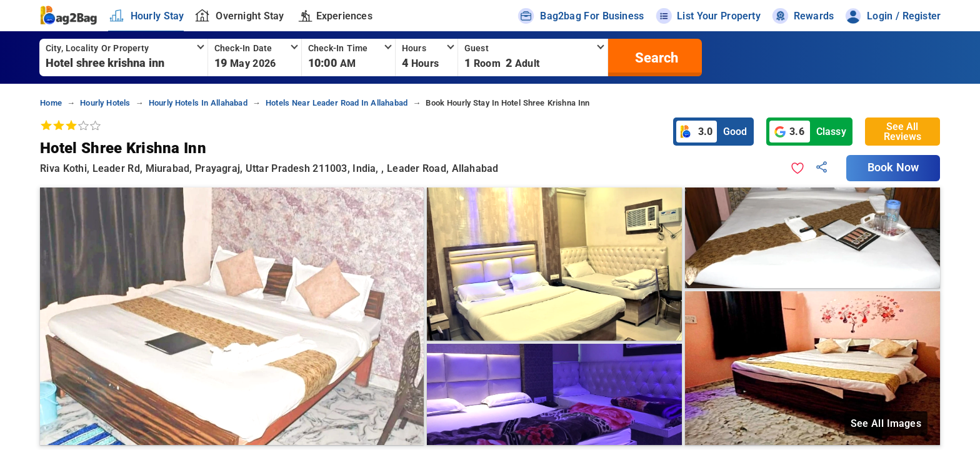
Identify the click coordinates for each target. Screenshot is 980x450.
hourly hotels (105, 103)
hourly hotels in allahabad (198, 103)
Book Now (893, 167)
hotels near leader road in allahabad (337, 103)
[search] (655, 57)
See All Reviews (902, 132)
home (51, 103)
